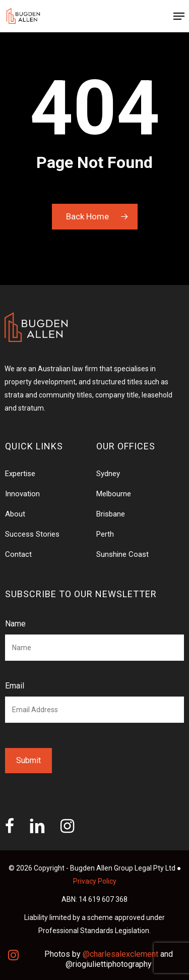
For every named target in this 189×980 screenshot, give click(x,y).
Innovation (22, 494)
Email (15, 686)
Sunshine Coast (122, 554)
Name (15, 624)
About (15, 514)
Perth (105, 534)
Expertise (20, 474)
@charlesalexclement (120, 954)
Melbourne (114, 494)
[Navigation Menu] (179, 16)
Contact (18, 554)
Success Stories (32, 534)
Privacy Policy (95, 881)
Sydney (108, 474)
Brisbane (111, 514)
